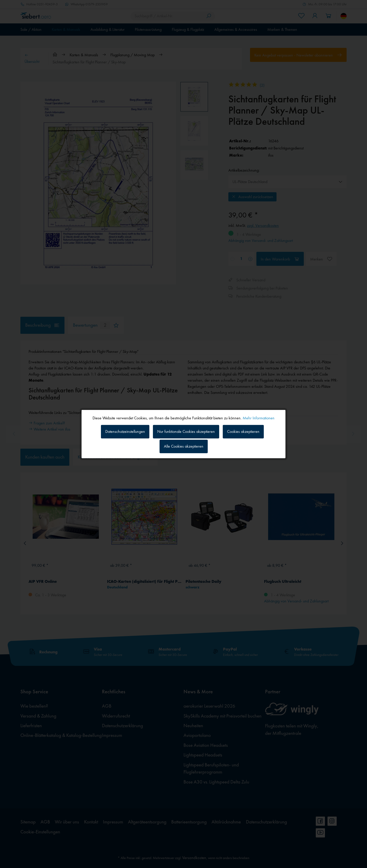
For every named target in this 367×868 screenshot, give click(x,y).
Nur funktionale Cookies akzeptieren (186, 431)
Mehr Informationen (259, 418)
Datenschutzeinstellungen (125, 431)
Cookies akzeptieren (243, 431)
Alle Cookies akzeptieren (184, 446)
